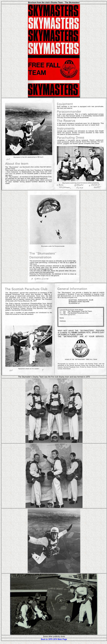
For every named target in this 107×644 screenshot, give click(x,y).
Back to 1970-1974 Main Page (54, 639)
